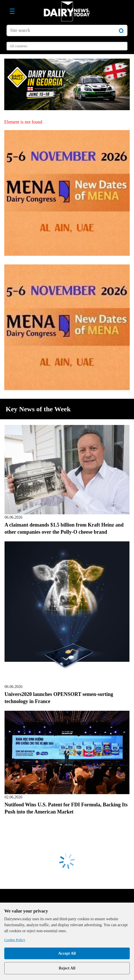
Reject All (67, 968)
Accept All (67, 953)
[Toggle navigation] (12, 11)
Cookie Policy (15, 940)
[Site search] (67, 30)
